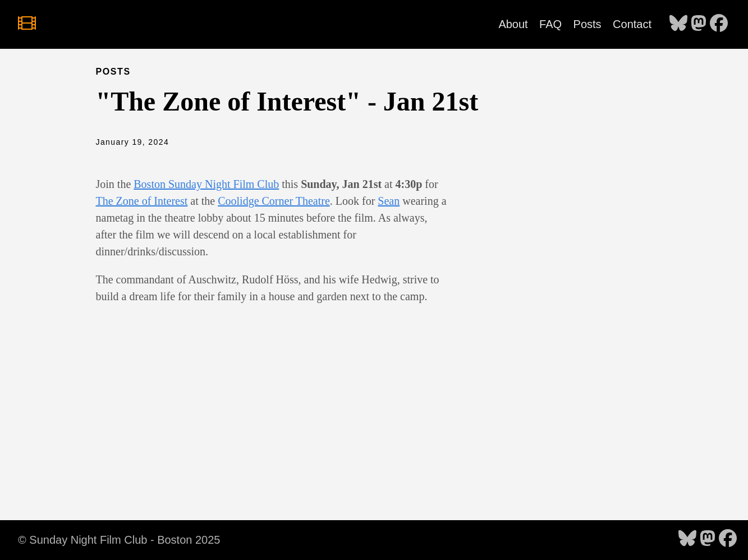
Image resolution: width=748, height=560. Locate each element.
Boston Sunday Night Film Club (206, 184)
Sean (389, 201)
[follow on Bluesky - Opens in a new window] (678, 24)
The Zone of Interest (142, 201)
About (513, 24)
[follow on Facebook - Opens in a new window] (719, 24)
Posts (588, 24)
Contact (632, 24)
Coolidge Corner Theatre (274, 201)
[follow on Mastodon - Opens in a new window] (699, 24)
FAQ (550, 24)
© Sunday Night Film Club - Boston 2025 (119, 540)
